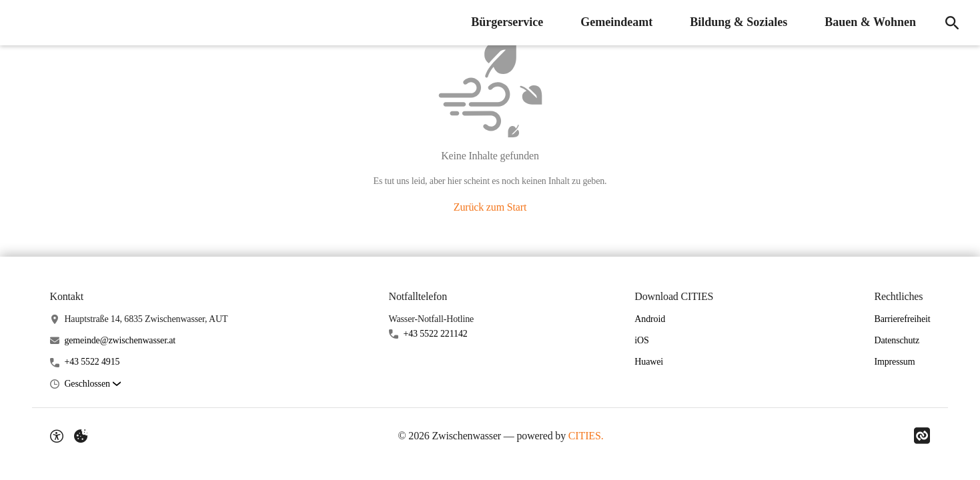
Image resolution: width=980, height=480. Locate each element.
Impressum (894, 362)
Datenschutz (897, 340)
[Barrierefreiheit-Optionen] (57, 436)
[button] (92, 384)
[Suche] (952, 23)
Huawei (649, 362)
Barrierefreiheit (902, 319)
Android (650, 319)
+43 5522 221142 (435, 334)
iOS (641, 340)
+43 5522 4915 (92, 362)
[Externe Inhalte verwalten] (81, 436)
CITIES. (586, 436)
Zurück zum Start (490, 207)
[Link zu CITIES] (922, 436)
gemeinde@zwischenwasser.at (120, 340)
